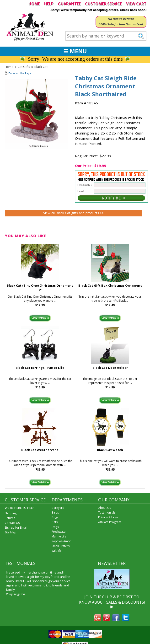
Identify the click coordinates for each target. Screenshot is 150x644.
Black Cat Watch (110, 450)
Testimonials (107, 513)
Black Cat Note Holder (110, 368)
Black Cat (41, 67)
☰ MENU (75, 51)
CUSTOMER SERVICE (103, 4)
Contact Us (12, 523)
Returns (10, 518)
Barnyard (58, 508)
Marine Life (59, 536)
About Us (104, 508)
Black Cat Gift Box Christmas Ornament (110, 285)
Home (9, 67)
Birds (55, 513)
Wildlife (57, 551)
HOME (34, 4)
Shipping (11, 513)
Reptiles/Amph (62, 541)
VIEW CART (136, 4)
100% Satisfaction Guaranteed (121, 24)
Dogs (55, 527)
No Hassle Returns (121, 19)
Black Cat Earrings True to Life (40, 368)
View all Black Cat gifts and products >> (74, 213)
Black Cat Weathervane (40, 450)
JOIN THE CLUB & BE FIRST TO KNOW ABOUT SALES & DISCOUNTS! (112, 600)
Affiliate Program (110, 522)
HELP (49, 4)
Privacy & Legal (108, 517)
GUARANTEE (69, 4)
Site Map (11, 532)
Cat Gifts (24, 67)
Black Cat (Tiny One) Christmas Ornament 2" (40, 288)
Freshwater (59, 532)
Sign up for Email (16, 528)
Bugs (55, 517)
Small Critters (61, 546)
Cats (55, 522)
